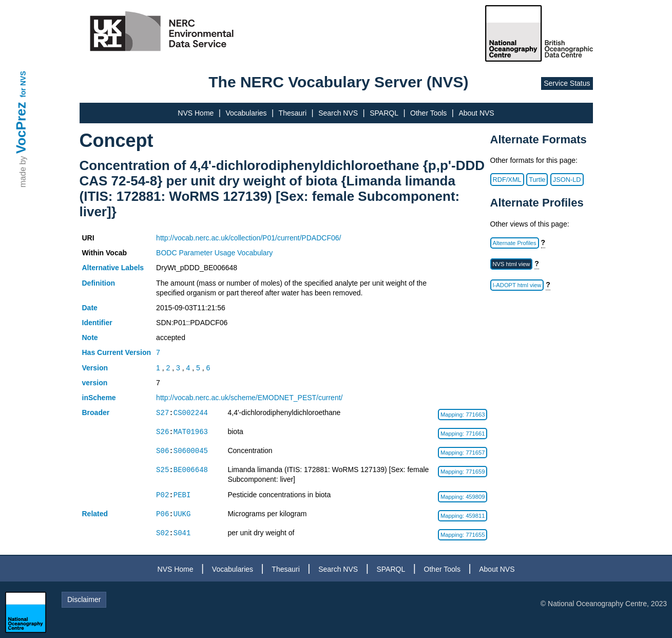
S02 (162, 533)
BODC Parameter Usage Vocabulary (214, 253)
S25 (162, 470)
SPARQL (384, 113)
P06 (162, 514)
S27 (162, 413)
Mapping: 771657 (463, 453)
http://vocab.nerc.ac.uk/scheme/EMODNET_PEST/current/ (249, 398)
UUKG (182, 514)
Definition (99, 283)
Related (95, 514)
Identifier (97, 323)
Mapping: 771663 (463, 415)
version (95, 383)
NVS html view (512, 264)
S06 (162, 451)
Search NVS (338, 113)
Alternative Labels (113, 268)
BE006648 (191, 470)
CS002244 (191, 413)
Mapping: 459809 (463, 497)
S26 (162, 432)
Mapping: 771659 (463, 472)
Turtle (537, 180)
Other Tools (428, 113)
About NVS (476, 113)
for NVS (23, 84)
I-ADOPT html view (517, 285)
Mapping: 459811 (463, 516)
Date (90, 308)
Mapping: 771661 (463, 434)
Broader (96, 412)
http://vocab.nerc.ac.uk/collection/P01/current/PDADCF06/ (248, 238)
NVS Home (196, 113)
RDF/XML (507, 180)
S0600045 (191, 451)
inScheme (99, 398)
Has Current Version (117, 352)
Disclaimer (84, 599)
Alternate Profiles (515, 243)
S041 (182, 533)
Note (90, 337)
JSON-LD (567, 180)
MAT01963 (191, 432)
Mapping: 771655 (463, 535)
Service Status (567, 83)
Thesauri (293, 113)
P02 (162, 495)
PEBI (182, 495)
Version (95, 368)
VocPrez (21, 128)
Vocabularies (246, 113)
